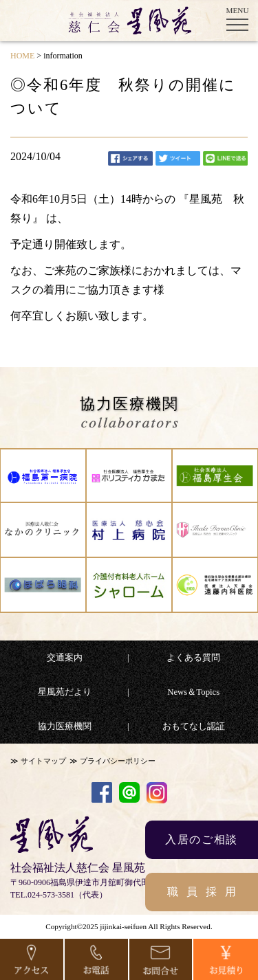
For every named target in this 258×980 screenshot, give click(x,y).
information (63, 56)
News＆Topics (193, 692)
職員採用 (206, 892)
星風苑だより (65, 692)
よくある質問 (193, 658)
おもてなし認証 (194, 726)
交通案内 (65, 658)
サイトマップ (43, 761)
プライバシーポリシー (118, 761)
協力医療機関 (65, 726)
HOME (22, 56)
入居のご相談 (202, 839)
